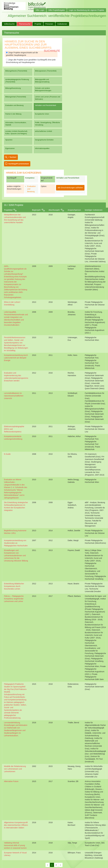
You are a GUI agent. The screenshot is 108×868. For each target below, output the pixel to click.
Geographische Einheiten (44, 140)
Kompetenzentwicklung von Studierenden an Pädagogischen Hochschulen (16, 543)
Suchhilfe (52, 51)
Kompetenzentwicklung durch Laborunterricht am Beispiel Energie (16, 358)
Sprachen (9, 140)
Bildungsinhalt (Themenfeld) (16, 97)
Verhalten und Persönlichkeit (45, 105)
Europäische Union (42, 114)
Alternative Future (11, 781)
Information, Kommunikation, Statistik (16, 124)
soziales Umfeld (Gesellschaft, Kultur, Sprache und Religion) (16, 132)
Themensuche (25, 24)
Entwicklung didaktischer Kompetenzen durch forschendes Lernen (14, 586)
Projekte (38, 24)
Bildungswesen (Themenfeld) (46, 71)
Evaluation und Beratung (14, 105)
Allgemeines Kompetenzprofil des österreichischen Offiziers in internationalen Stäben (16, 825)
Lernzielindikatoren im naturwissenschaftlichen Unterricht (14, 396)
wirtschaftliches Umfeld (43, 131)
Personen (49, 24)
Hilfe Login (40, 10)
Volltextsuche (9, 24)
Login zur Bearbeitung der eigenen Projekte (87, 10)
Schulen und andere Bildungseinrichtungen (43, 89)
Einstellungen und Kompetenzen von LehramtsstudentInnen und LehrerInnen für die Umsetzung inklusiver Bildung (16, 556)
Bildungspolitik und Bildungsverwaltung (42, 81)
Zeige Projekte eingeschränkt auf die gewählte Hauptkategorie (22, 54)
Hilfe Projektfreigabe (57, 10)
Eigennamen (10, 148)
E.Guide (7, 454)
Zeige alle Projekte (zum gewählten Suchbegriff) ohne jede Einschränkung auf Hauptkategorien (31, 61)
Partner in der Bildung (13, 114)
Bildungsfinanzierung (13, 88)
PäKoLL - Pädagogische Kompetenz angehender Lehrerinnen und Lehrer (14, 599)
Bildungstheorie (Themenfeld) (16, 71)
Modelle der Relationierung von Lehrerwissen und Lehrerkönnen (15, 769)
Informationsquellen (42, 148)
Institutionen (62, 24)
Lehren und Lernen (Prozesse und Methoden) (48, 98)
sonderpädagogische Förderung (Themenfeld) (17, 81)
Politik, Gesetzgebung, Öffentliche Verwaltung (47, 124)
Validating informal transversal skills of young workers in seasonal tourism (15, 845)
